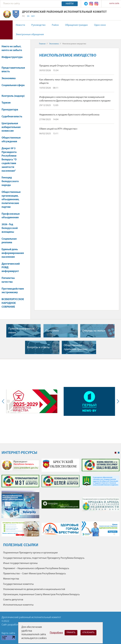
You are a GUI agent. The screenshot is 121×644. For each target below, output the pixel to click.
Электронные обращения (30, 35)
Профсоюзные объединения (11, 216)
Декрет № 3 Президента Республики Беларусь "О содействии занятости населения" (9, 160)
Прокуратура (11, 110)
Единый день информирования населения (13, 253)
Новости (20, 25)
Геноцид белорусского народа (10, 181)
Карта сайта (114, 4)
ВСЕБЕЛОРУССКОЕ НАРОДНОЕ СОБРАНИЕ (13, 303)
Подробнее (56, 633)
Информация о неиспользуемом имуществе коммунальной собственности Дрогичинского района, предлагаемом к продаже (75, 99)
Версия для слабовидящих (6, 30)
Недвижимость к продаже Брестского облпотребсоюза (69, 115)
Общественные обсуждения (11, 140)
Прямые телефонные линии (21, 331)
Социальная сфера (13, 87)
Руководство (38, 25)
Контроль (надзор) (13, 96)
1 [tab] (115, 453)
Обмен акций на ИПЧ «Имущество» (58, 129)
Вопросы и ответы (38, 347)
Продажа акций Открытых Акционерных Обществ (67, 66)
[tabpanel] (60, 499)
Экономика (10, 78)
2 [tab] (119, 453)
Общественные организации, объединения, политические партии (11, 200)
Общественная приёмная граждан (76, 347)
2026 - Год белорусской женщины (10, 228)
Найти (70, 4)
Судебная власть (12, 117)
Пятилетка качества (8, 280)
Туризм (8, 103)
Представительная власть (13, 70)
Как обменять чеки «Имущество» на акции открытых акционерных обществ (76, 82)
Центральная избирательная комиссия (11, 127)
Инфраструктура (12, 59)
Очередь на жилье (94, 331)
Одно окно (100, 25)
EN (28, 16)
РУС (24, 16)
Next (117, 401)
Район (55, 25)
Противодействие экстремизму (13, 291)
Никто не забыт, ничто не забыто (12, 48)
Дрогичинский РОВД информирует (11, 268)
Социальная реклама (9, 241)
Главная (42, 44)
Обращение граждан (76, 25)
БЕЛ (33, 16)
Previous (4, 401)
